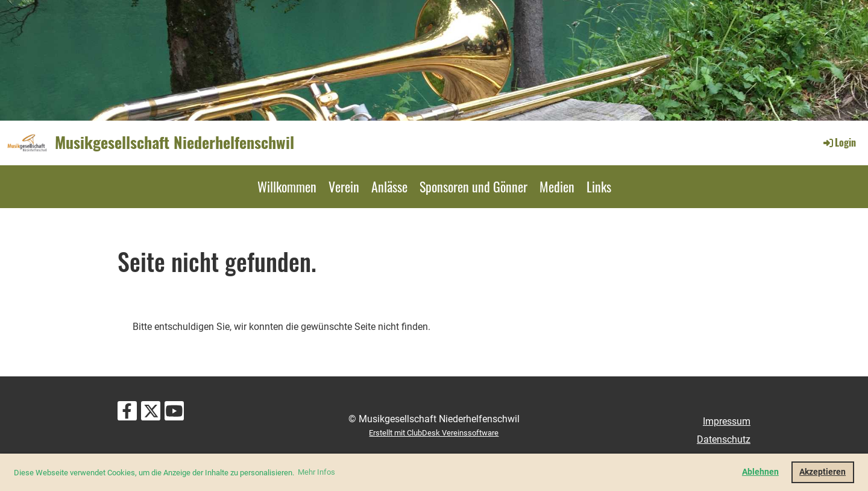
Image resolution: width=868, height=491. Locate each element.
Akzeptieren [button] (822, 472)
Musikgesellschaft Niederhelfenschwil (175, 142)
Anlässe (389, 186)
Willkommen (287, 186)
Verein (344, 186)
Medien (557, 186)
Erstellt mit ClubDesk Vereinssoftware (434, 433)
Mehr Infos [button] (316, 472)
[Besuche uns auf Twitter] (151, 414)
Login (839, 142)
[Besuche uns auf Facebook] (127, 414)
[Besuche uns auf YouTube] (174, 414)
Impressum (727, 421)
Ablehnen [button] (760, 472)
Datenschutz (724, 439)
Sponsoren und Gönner (473, 186)
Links (599, 186)
